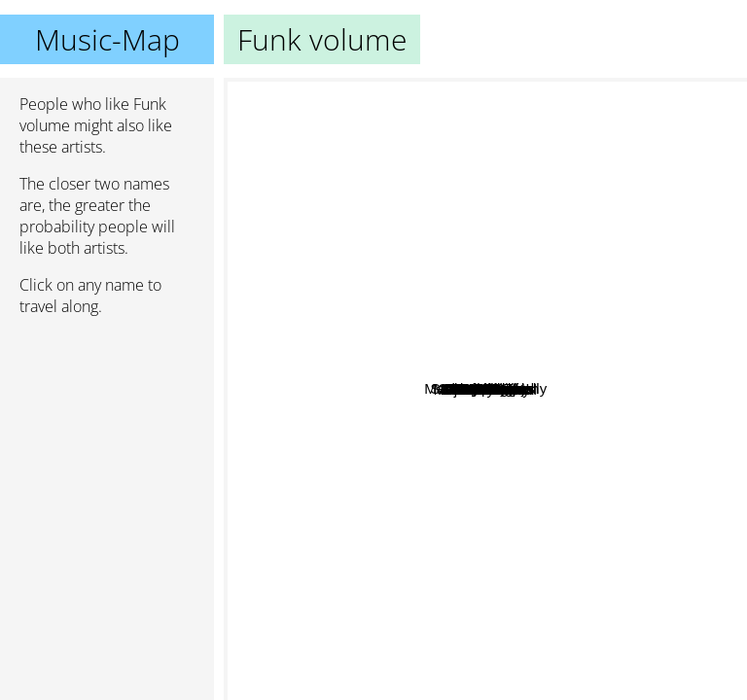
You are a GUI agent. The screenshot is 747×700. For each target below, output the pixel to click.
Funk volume (485, 389)
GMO (313, 468)
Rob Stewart (699, 408)
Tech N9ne (556, 239)
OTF (652, 531)
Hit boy (452, 128)
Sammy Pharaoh (385, 209)
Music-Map (107, 39)
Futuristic (594, 270)
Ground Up (317, 364)
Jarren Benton (551, 375)
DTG (334, 532)
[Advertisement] (107, 435)
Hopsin (589, 312)
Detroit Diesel (453, 617)
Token (456, 486)
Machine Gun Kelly (576, 223)
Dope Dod (343, 324)
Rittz (448, 426)
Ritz (503, 501)
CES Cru (624, 497)
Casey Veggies (647, 288)
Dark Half (541, 552)
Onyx (320, 339)
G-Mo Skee (522, 444)
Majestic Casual (449, 641)
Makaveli (479, 169)
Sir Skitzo (402, 471)
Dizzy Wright (564, 339)
